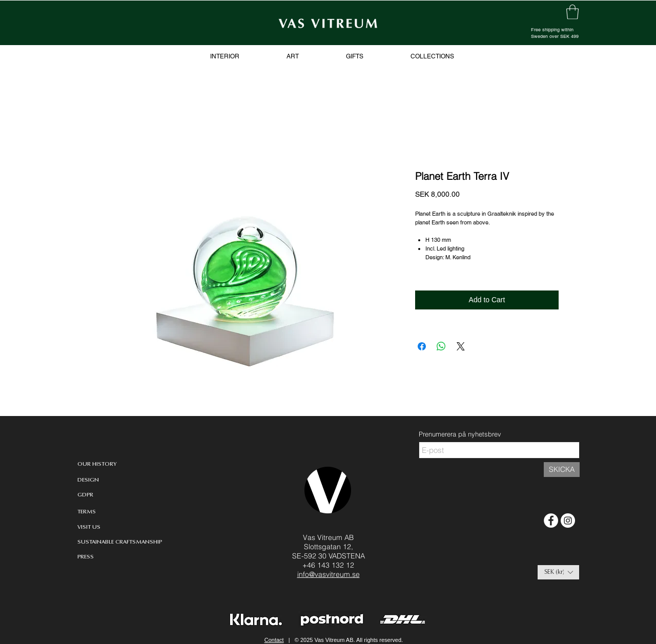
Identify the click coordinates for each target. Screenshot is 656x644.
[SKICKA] (562, 470)
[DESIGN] (96, 480)
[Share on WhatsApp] (441, 346)
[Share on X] (461, 346)
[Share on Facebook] (422, 346)
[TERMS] (89, 512)
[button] (558, 572)
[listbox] (558, 572)
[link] (572, 12)
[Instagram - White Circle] (568, 521)
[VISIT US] (93, 527)
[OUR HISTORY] (97, 464)
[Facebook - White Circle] (551, 521)
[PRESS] (93, 557)
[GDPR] (85, 495)
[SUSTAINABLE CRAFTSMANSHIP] (120, 542)
